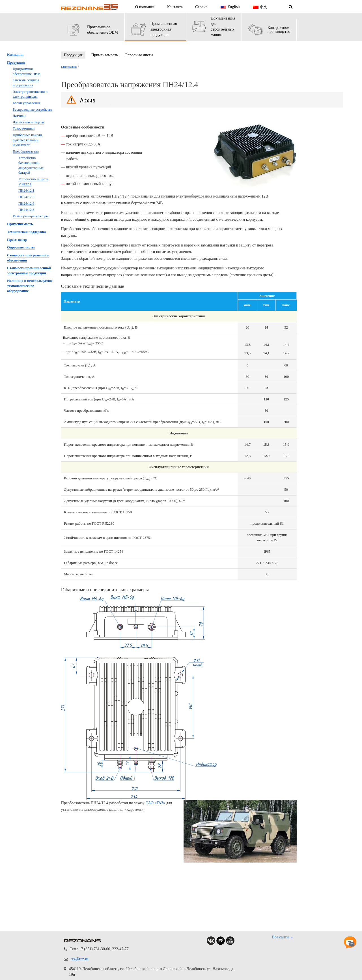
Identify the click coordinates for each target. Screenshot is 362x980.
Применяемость (104, 55)
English (230, 7)
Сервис (201, 7)
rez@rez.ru (79, 959)
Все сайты (283, 938)
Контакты (175, 7)
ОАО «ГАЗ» (155, 803)
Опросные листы (139, 55)
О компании (145, 7)
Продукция (73, 55)
